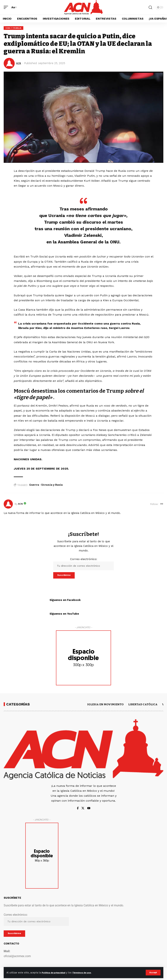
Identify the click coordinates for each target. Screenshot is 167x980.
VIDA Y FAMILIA (14, 28)
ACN (19, 64)
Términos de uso (87, 972)
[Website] (161, 505)
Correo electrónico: (83, 565)
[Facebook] (77, 810)
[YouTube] (89, 810)
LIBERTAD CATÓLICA (143, 706)
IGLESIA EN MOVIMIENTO (105, 706)
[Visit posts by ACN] (8, 505)
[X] (83, 810)
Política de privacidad (55, 972)
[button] (153, 972)
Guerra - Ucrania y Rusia (46, 486)
